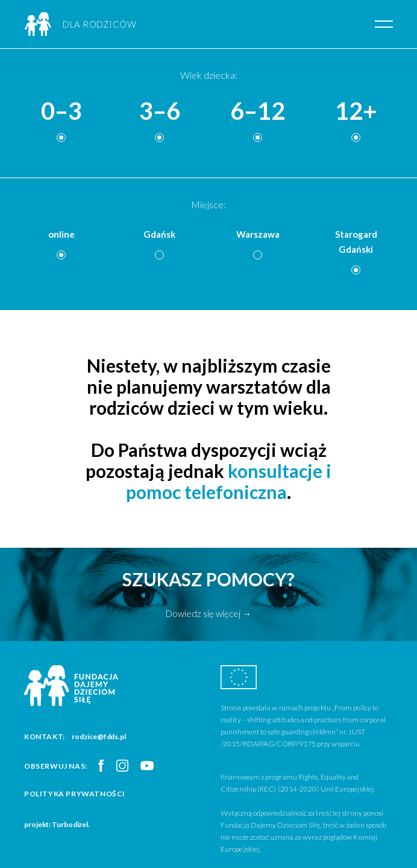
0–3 (61, 111)
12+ (356, 111)
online (61, 234)
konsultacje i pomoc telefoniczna (229, 481)
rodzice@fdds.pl (99, 736)
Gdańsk (159, 234)
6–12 (258, 111)
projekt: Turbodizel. (57, 824)
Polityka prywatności (75, 794)
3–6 (160, 111)
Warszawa (258, 234)
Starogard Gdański (356, 242)
